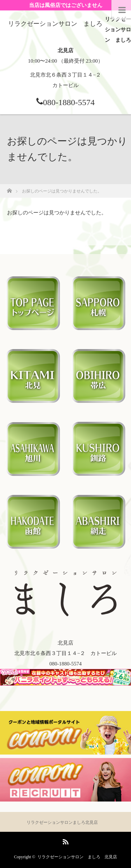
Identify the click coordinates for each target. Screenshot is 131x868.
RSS (65, 841)
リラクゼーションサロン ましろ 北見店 (77, 857)
